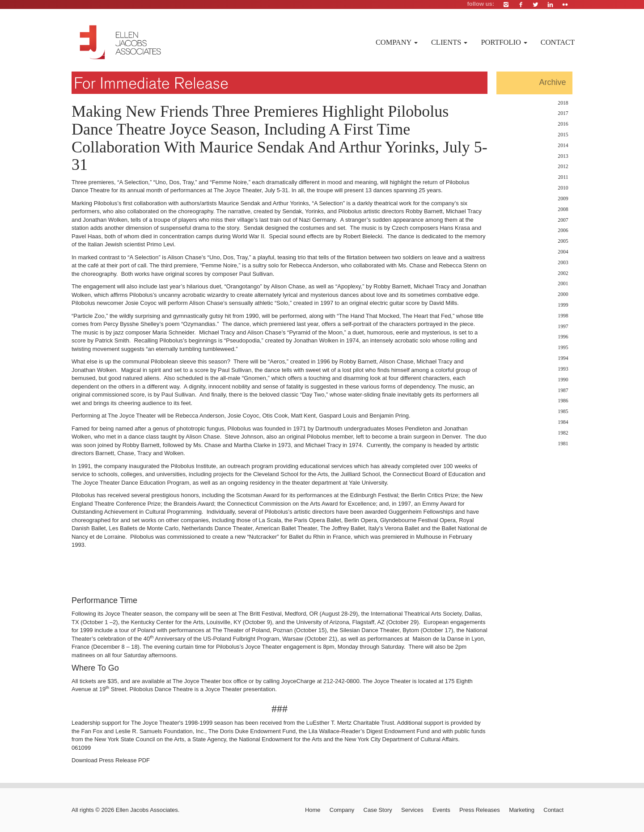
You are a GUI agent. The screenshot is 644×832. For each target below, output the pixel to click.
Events (441, 810)
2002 (563, 273)
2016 (563, 124)
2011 (563, 177)
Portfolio (504, 42)
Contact (558, 42)
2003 (563, 263)
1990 (563, 380)
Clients (449, 42)
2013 (563, 156)
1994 (563, 358)
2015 (563, 135)
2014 (563, 146)
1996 (563, 337)
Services (412, 810)
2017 (563, 113)
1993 (563, 369)
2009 (563, 199)
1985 (563, 412)
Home (313, 810)
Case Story (378, 810)
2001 (563, 284)
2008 (563, 209)
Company (397, 42)
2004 (563, 252)
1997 (563, 327)
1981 (563, 444)
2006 (563, 230)
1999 (563, 305)
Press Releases (480, 810)
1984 (563, 422)
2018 (563, 103)
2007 (563, 220)
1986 (563, 401)
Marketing (522, 810)
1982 (563, 433)
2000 (563, 294)
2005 (563, 241)
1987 (563, 391)
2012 (563, 167)
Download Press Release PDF (111, 760)
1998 (563, 316)
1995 (563, 348)
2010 (563, 188)
